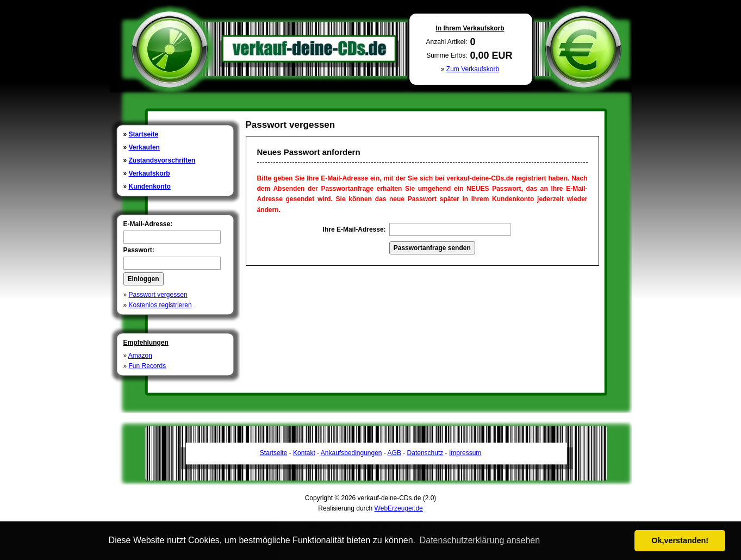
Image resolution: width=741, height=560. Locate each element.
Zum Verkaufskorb (473, 69)
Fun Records (148, 366)
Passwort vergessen (158, 295)
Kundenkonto (150, 186)
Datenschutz (425, 453)
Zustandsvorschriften (162, 160)
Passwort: (139, 250)
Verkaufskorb (150, 173)
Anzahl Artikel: (446, 42)
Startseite (144, 134)
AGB (394, 453)
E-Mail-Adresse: (148, 224)
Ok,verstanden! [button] (680, 540)
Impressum (465, 453)
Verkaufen (144, 147)
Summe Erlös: (447, 55)
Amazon (140, 356)
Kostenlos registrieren (160, 305)
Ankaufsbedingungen (351, 453)
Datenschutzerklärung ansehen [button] (480, 540)
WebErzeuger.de (399, 508)
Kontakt (304, 453)
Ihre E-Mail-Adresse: (354, 229)
